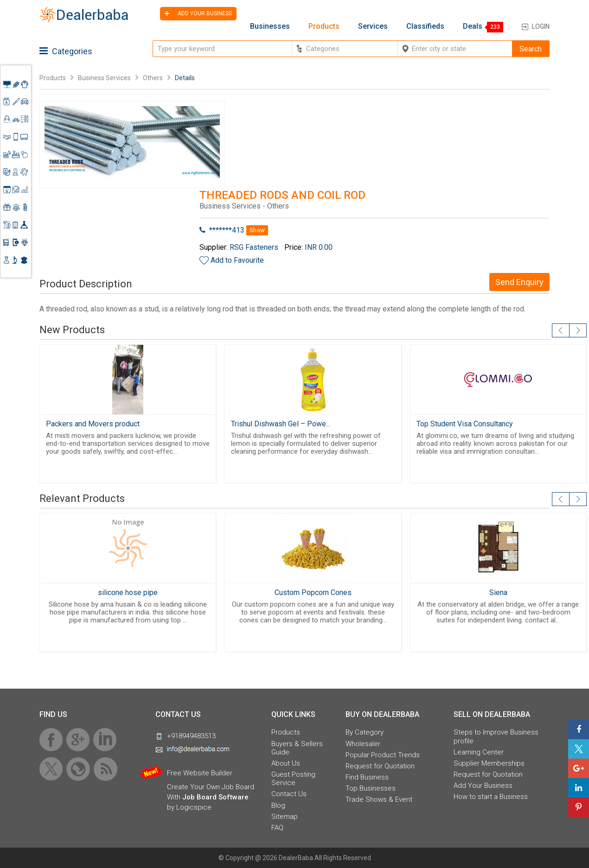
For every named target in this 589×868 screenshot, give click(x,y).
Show (257, 230)
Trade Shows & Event (379, 799)
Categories (66, 51)
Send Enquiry (519, 282)
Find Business (367, 777)
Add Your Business (483, 786)
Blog (278, 805)
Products (324, 26)
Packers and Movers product (93, 424)
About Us (286, 763)
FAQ (277, 828)
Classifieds (425, 26)
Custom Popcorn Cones (313, 592)
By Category (365, 732)
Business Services (105, 78)
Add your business (196, 14)
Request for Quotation (380, 766)
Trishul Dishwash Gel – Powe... (281, 424)
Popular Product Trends (383, 755)
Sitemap (285, 817)
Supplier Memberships (489, 763)
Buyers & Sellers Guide (297, 748)
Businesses (270, 26)
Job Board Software (215, 797)
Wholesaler (363, 744)
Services (373, 26)
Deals (473, 26)
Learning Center (479, 752)
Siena (498, 592)
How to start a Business (491, 797)
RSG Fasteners (254, 247)
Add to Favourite (237, 260)
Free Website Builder (200, 773)
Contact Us (289, 794)
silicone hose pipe (128, 592)
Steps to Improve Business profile (496, 736)
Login (541, 26)
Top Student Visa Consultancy (465, 424)
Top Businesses (371, 788)
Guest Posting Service (293, 779)
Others (153, 78)
